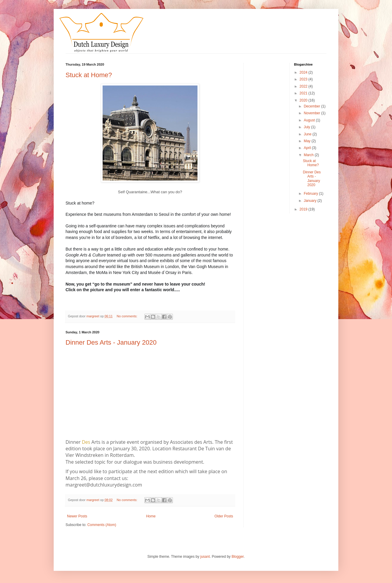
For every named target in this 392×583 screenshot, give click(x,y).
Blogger (238, 557)
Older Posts (224, 516)
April (308, 148)
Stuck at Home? (89, 75)
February (311, 194)
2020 (304, 100)
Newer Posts (77, 516)
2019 (304, 209)
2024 (304, 72)
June (308, 134)
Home (151, 516)
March (309, 155)
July (307, 127)
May (307, 141)
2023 (304, 79)
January (310, 201)
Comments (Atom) (102, 525)
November (312, 113)
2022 (304, 86)
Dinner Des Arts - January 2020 (111, 342)
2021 (304, 93)
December (312, 106)
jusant (205, 557)
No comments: (127, 316)
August (310, 120)
